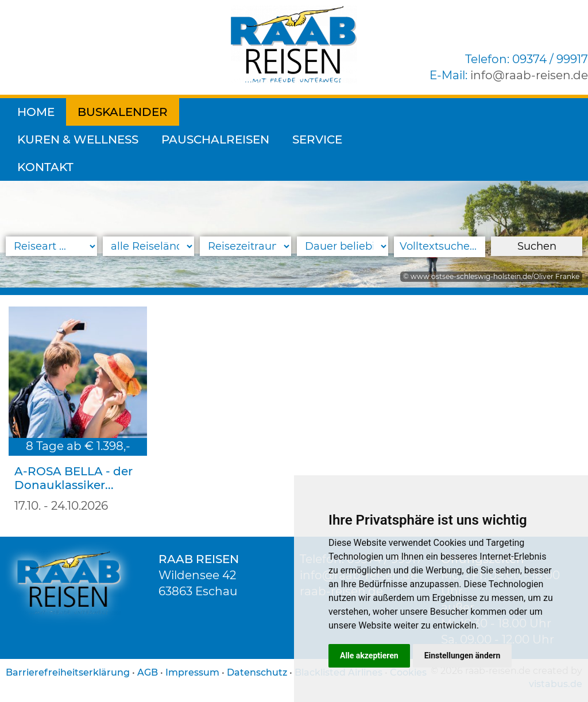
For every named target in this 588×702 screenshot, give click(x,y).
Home (36, 112)
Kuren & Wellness (251, 112)
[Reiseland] (148, 246)
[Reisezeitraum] (245, 246)
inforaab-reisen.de (529, 75)
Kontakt (45, 139)
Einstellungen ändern (463, 656)
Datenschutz (257, 672)
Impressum (192, 672)
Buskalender (123, 112)
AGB (148, 672)
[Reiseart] (51, 246)
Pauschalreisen (389, 112)
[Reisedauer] (343, 246)
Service (491, 112)
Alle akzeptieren (369, 656)
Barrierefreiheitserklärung (68, 672)
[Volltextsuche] (440, 247)
